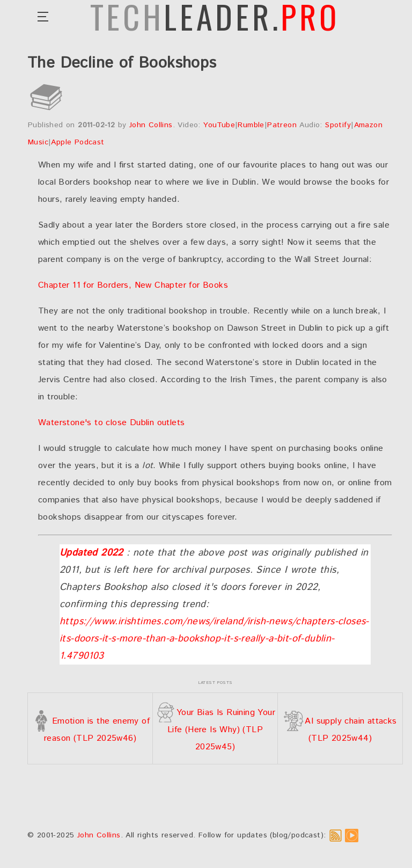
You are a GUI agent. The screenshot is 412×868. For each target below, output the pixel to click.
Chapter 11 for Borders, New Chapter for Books (133, 285)
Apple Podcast (78, 142)
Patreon (282, 125)
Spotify (338, 125)
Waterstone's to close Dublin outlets (111, 423)
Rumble (251, 125)
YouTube (219, 125)
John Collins (151, 125)
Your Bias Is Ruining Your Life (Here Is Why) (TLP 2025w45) (215, 730)
